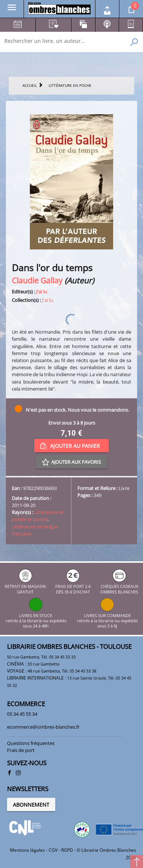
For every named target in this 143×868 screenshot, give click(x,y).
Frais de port (21, 750)
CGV (53, 850)
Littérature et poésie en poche (38, 516)
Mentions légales (27, 850)
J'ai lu (42, 292)
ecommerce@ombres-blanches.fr (43, 727)
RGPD (67, 850)
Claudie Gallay (37, 280)
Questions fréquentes (31, 743)
